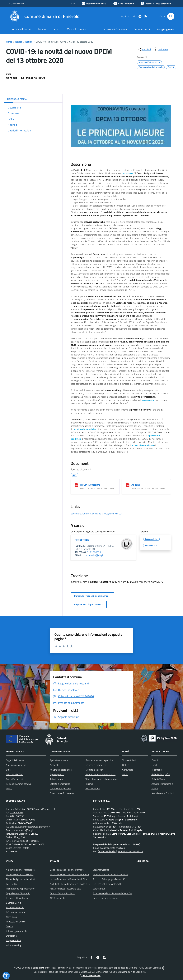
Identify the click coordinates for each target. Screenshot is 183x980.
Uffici (8, 770)
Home (9, 42)
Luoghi (155, 765)
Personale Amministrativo (19, 784)
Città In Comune (153, 968)
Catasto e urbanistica (60, 784)
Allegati (136, 485)
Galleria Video (158, 779)
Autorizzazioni (56, 779)
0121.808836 (94, 552)
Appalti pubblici (57, 774)
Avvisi (125, 774)
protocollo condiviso (85, 429)
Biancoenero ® (103, 972)
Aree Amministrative (16, 765)
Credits (9, 926)
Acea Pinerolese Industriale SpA (65, 889)
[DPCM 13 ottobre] (77, 485)
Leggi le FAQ (12, 884)
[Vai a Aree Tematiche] (124, 4)
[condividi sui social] (144, 49)
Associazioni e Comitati (163, 793)
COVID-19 (128, 173)
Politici (9, 789)
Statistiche (11, 936)
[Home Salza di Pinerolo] (44, 16)
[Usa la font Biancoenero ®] (94, 4)
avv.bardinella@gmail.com (113, 848)
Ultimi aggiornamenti (16, 931)
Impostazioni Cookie (16, 922)
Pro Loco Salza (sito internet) (107, 884)
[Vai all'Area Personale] (156, 4)
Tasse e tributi (129, 760)
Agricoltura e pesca (59, 760)
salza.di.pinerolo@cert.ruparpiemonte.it (31, 827)
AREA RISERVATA (90, 975)
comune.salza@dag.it (93, 555)
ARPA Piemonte (57, 898)
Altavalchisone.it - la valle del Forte (110, 874)
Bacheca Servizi (14, 903)
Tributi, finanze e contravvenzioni (101, 779)
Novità (19, 42)
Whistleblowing (14, 945)
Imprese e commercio (96, 765)
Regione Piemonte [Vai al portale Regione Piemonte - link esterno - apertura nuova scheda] (17, 3)
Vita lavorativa (93, 789)
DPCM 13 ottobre (90, 485)
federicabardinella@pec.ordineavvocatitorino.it (120, 851)
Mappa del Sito (13, 940)
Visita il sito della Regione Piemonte (67, 870)
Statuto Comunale (15, 907)
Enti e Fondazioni (14, 779)
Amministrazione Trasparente (20, 870)
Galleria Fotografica (161, 774)
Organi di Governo (15, 760)
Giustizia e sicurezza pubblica (99, 760)
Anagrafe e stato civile (61, 770)
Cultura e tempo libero (60, 789)
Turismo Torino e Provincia (62, 893)
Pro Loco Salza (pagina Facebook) (109, 879)
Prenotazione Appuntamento (20, 889)
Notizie (29, 42)
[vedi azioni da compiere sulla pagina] (161, 49)
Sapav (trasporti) (101, 870)
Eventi (155, 760)
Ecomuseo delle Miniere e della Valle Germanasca (117, 893)
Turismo (89, 784)
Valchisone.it (99, 889)
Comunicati (128, 770)
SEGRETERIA (82, 540)
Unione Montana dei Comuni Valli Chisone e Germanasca (77, 879)
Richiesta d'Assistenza (17, 898)
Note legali (11, 917)
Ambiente (54, 765)
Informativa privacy (15, 912)
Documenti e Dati (15, 774)
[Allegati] (128, 485)
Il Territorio (157, 770)
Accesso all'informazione (115, 29)
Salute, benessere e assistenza (100, 774)
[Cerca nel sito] (171, 16)
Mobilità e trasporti (95, 770)
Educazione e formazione (62, 793)
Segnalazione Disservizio (18, 893)
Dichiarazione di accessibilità (20, 874)
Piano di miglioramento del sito (21, 879)
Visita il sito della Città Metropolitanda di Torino (73, 874)
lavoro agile (148, 400)
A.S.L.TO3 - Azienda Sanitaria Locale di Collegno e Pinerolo (78, 884)
